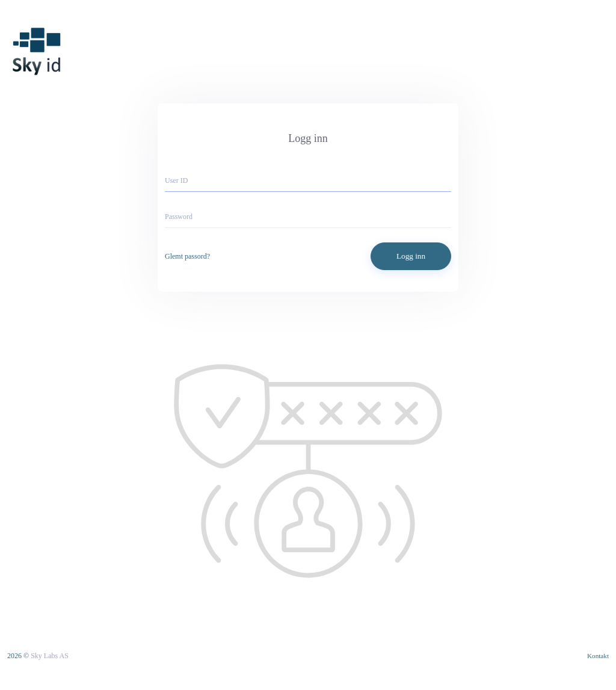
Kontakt (598, 656)
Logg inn (411, 256)
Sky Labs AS (50, 656)
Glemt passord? (187, 256)
